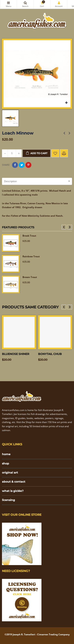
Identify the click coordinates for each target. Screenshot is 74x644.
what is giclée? (13, 491)
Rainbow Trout (31, 256)
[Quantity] (12, 153)
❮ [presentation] (64, 227)
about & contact (14, 482)
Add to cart (37, 153)
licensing (8, 500)
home (6, 454)
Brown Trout (30, 277)
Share (15, 165)
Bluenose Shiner (16, 354)
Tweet (22, 165)
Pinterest (28, 165)
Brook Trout (29, 236)
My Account (59, 3)
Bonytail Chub (50, 354)
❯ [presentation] (70, 227)
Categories (8, 3)
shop (6, 463)
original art (10, 473)
